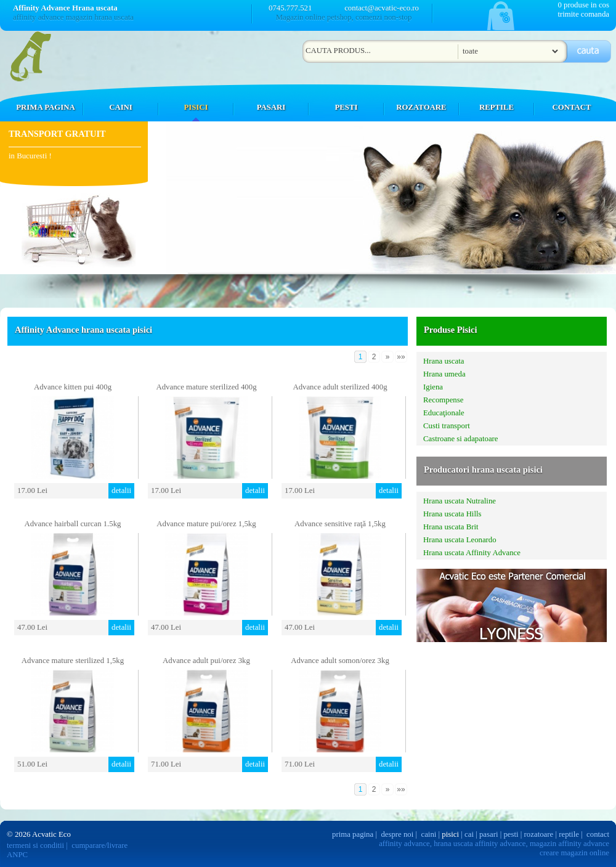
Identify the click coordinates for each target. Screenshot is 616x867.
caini (429, 834)
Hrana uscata (444, 361)
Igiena (433, 387)
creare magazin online (574, 853)
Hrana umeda (444, 374)
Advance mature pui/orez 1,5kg (206, 524)
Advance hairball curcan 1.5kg (72, 524)
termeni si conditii (35, 845)
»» (401, 357)
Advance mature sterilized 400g (206, 387)
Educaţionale (444, 413)
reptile (569, 834)
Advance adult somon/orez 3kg (340, 661)
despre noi (397, 834)
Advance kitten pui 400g (73, 387)
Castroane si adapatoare (461, 439)
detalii (121, 490)
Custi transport (447, 426)
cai (469, 834)
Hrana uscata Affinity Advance (472, 553)
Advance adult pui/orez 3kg (206, 661)
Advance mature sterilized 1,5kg (73, 661)
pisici (450, 834)
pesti (511, 834)
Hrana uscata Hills (452, 514)
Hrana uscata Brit (451, 527)
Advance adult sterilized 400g (340, 387)
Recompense (443, 400)
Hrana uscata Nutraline (460, 501)
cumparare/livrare (99, 845)
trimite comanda (583, 14)
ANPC (17, 855)
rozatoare (539, 834)
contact (598, 834)
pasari (489, 834)
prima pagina (353, 834)
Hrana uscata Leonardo (460, 540)
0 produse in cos (583, 5)
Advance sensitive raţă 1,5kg (340, 524)
